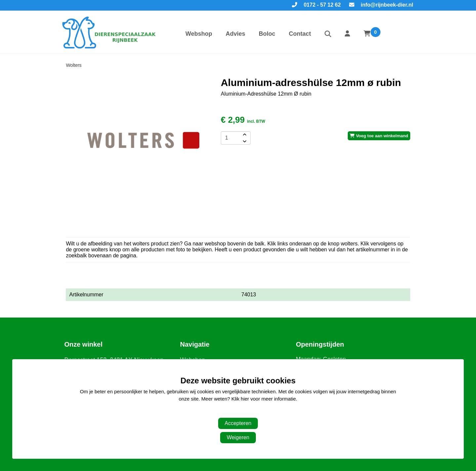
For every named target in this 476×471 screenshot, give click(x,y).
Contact (300, 34)
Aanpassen (235, 412)
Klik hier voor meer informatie (264, 399)
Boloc (267, 34)
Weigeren (238, 437)
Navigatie (195, 344)
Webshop (199, 34)
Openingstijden (320, 344)
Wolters (74, 65)
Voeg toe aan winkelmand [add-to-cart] (379, 136)
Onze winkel (83, 344)
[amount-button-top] (244, 135)
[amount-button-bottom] (244, 141)
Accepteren (238, 423)
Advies (236, 34)
